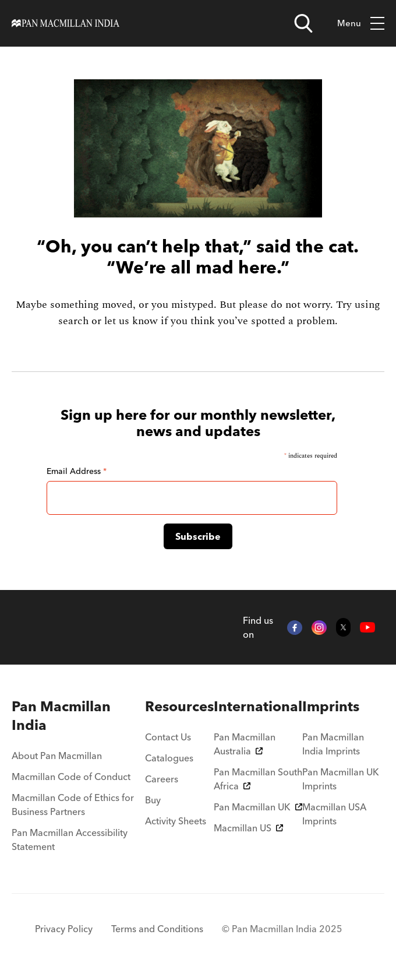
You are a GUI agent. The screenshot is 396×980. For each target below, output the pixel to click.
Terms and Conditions (157, 929)
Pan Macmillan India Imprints (333, 744)
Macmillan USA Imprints (334, 814)
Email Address (77, 471)
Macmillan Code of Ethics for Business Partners (73, 805)
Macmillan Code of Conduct (71, 777)
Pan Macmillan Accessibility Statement (70, 840)
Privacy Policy (64, 929)
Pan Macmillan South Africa (258, 779)
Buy (153, 800)
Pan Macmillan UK (258, 807)
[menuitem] (78, 716)
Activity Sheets (176, 821)
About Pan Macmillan (57, 756)
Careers (162, 779)
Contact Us (168, 737)
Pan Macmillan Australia (245, 744)
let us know (131, 321)
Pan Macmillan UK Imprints (341, 779)
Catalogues (169, 758)
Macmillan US (248, 828)
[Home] (66, 23)
